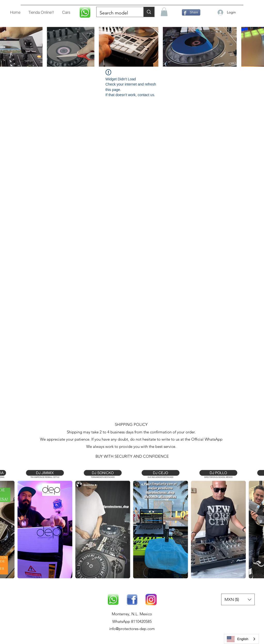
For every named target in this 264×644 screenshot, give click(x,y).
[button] (164, 12)
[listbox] (238, 599)
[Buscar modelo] (116, 13)
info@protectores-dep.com (132, 629)
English (238, 639)
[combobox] (241, 639)
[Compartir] (191, 12)
